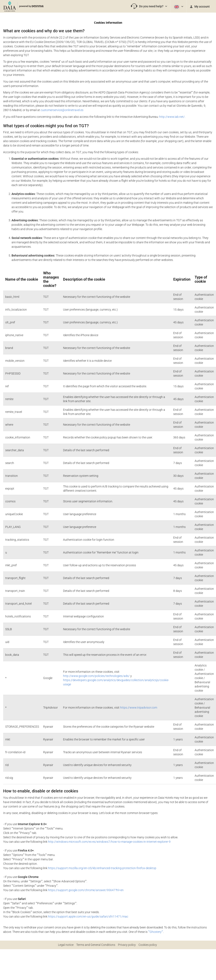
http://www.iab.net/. (172, 117)
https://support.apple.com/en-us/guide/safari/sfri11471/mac (88, 916)
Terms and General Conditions (96, 945)
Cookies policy (148, 945)
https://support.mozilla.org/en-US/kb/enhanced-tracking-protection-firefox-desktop (102, 868)
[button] (149, 6)
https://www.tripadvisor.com (139, 708)
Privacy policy (127, 945)
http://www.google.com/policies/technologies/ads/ (96, 676)
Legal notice (66, 945)
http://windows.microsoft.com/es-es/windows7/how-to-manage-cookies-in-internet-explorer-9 (109, 842)
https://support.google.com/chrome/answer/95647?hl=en (86, 890)
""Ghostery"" (156, 932)
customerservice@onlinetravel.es (62, 110)
